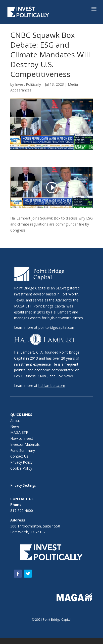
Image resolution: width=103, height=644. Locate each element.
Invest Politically (28, 84)
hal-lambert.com (52, 386)
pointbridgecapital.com (57, 327)
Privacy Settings (23, 485)
